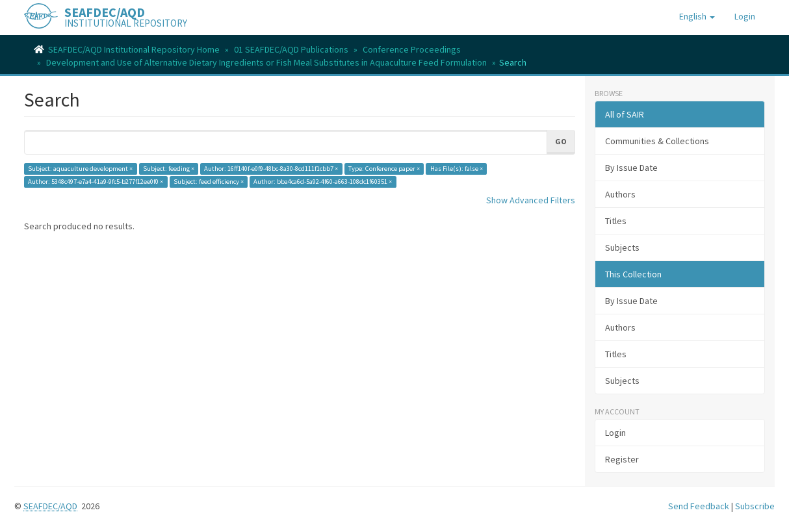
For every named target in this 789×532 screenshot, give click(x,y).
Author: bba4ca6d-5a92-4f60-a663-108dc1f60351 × (323, 182)
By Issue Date (631, 168)
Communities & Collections (657, 141)
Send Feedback (699, 506)
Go (561, 141)
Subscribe (755, 506)
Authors (620, 194)
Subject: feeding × (169, 169)
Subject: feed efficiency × (209, 182)
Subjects (622, 247)
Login (615, 433)
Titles (616, 221)
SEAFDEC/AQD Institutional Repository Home (134, 49)
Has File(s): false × (457, 169)
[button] (697, 16)
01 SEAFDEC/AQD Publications (291, 49)
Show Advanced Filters (531, 200)
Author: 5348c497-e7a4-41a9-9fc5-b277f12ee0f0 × (96, 182)
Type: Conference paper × (384, 169)
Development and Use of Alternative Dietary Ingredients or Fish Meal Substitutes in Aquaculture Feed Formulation (266, 62)
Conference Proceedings (412, 49)
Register (622, 459)
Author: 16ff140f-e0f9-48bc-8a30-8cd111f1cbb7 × (271, 169)
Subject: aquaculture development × (80, 169)
